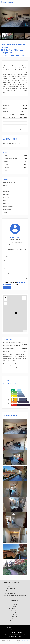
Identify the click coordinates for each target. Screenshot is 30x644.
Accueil (8, 3)
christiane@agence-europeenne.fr (16, 249)
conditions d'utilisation (11, 642)
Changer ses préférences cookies (16, 634)
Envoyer (7, 287)
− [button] (5, 300)
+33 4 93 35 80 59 (16, 243)
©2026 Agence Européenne (15, 628)
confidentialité (25, 641)
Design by (16, 637)
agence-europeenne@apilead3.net (16, 596)
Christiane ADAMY (15, 237)
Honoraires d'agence (16, 632)
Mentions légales (16, 630)
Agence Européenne (11, 582)
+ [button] (5, 297)
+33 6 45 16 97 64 (16, 245)
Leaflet (25, 331)
